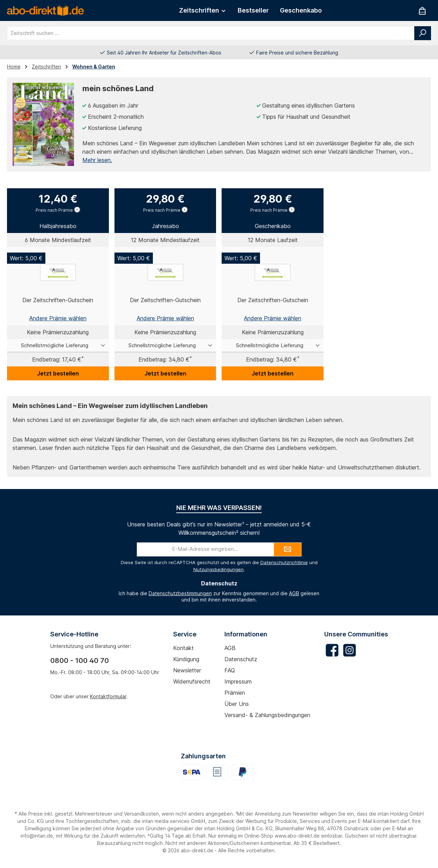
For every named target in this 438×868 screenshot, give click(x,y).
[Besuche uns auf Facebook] (332, 650)
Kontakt (183, 648)
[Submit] (288, 549)
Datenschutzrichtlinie (284, 562)
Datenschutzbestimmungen (180, 593)
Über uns (237, 704)
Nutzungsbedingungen (218, 569)
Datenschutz (241, 659)
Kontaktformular (108, 696)
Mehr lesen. (97, 160)
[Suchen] (423, 33)
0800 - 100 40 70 (80, 661)
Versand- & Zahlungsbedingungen (267, 715)
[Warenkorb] (422, 11)
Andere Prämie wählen (58, 318)
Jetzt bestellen (58, 373)
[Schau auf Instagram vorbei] (350, 650)
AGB (294, 593)
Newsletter (187, 670)
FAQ (230, 670)
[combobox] (211, 33)
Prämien (235, 693)
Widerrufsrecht (192, 681)
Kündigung (186, 659)
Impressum (238, 681)
